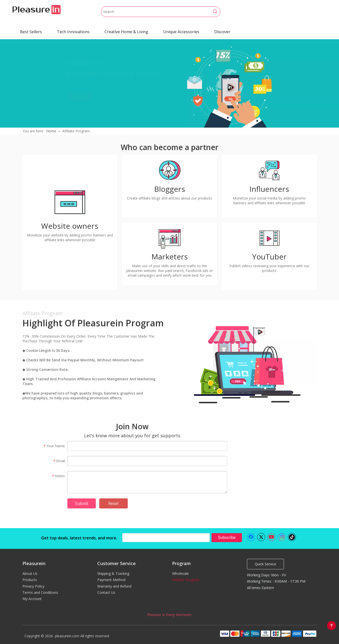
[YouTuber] (269, 237)
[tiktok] (292, 537)
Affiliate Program (186, 580)
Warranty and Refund (114, 586)
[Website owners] (70, 202)
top (332, 626)
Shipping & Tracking (113, 573)
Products (30, 580)
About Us (30, 573)
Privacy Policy (33, 586)
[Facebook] (251, 537)
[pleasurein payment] (268, 634)
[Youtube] (271, 537)
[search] (166, 538)
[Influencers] (269, 170)
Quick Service (265, 564)
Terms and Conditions (40, 592)
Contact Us (106, 592)
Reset (113, 503)
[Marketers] (170, 237)
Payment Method (111, 580)
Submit (82, 503)
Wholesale (180, 573)
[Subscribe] (227, 538)
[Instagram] (282, 537)
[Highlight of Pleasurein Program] (244, 363)
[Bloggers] (170, 170)
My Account (32, 599)
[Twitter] (261, 537)
